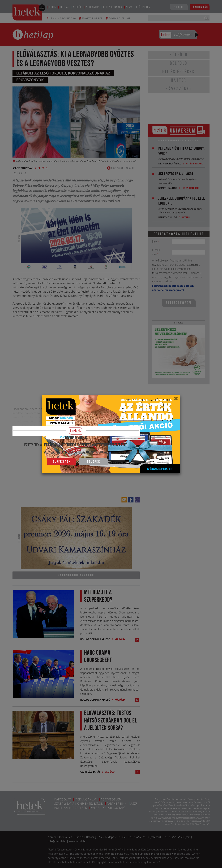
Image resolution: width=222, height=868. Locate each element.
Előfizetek (62, 462)
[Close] (176, 400)
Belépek (94, 462)
